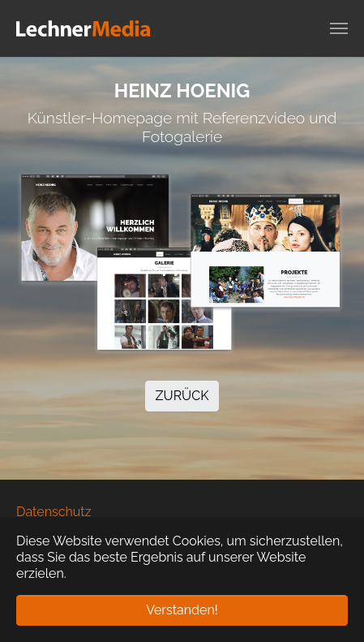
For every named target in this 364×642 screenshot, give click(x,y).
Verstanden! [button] (182, 610)
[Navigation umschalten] (339, 28)
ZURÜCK (182, 396)
